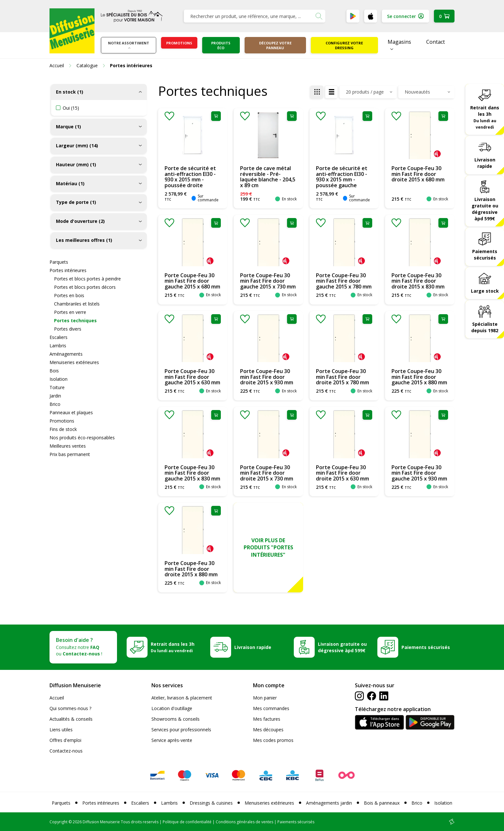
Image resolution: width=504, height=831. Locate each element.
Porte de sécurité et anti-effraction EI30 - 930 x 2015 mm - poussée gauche (342, 177)
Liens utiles (61, 730)
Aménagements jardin (329, 803)
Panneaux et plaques (71, 412)
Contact (436, 42)
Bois (54, 371)
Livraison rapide (485, 163)
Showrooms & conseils (175, 719)
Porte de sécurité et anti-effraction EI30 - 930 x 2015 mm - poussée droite (190, 177)
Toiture (57, 387)
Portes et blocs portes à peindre (87, 279)
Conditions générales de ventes (244, 822)
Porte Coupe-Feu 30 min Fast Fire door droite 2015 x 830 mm (418, 281)
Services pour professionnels (181, 730)
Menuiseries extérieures (74, 362)
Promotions (179, 43)
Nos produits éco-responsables (82, 438)
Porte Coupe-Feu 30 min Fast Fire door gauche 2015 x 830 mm (192, 473)
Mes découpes (268, 730)
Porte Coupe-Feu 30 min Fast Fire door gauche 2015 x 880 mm (419, 377)
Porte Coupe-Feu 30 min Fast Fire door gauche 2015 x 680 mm (192, 281)
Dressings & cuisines (211, 803)
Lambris (58, 346)
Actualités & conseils (71, 719)
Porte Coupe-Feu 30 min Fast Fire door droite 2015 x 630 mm (342, 473)
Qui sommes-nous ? (70, 708)
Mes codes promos (273, 740)
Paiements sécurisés (485, 255)
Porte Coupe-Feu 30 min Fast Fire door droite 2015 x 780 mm (342, 377)
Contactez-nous (66, 751)
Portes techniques (75, 320)
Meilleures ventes (68, 446)
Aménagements (66, 354)
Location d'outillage (172, 708)
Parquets (59, 262)
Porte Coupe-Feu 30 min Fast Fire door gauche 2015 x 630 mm (192, 377)
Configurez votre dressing (344, 45)
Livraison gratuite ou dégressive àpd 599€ (485, 209)
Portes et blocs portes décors (85, 287)
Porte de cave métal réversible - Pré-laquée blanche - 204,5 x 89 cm (268, 177)
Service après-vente (172, 740)
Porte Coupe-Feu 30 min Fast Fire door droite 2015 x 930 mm (267, 377)
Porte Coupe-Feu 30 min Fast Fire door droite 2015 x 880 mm (191, 569)
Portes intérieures (68, 270)
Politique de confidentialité (187, 822)
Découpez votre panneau (275, 45)
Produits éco (221, 45)
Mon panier (265, 698)
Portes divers (68, 329)
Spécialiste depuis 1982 (485, 327)
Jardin (55, 396)
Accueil (57, 698)
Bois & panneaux (382, 803)
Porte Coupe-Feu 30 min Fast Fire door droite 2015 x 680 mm (418, 174)
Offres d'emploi (65, 740)
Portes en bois (69, 295)
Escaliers (59, 337)
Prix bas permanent (70, 454)
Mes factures (267, 719)
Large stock (485, 291)
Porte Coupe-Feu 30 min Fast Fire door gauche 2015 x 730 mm (268, 281)
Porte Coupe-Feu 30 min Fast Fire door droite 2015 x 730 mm (267, 473)
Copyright (59, 822)
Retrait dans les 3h (485, 117)
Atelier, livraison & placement (182, 698)
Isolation (59, 379)
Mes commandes (271, 708)
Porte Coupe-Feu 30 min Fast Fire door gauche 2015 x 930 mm (419, 473)
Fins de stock (63, 429)
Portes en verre (70, 312)
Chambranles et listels (77, 304)
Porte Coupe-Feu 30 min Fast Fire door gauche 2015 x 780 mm (344, 281)
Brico (55, 404)
